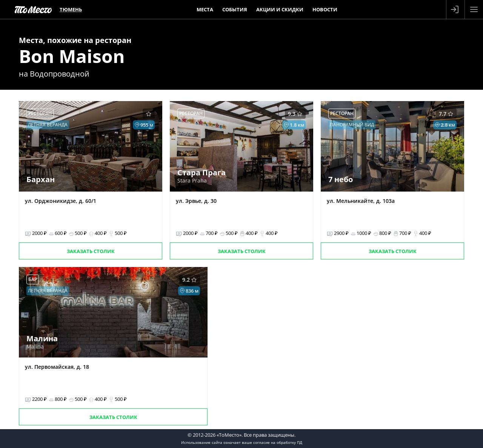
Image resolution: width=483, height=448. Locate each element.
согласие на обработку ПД (278, 442)
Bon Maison (72, 56)
